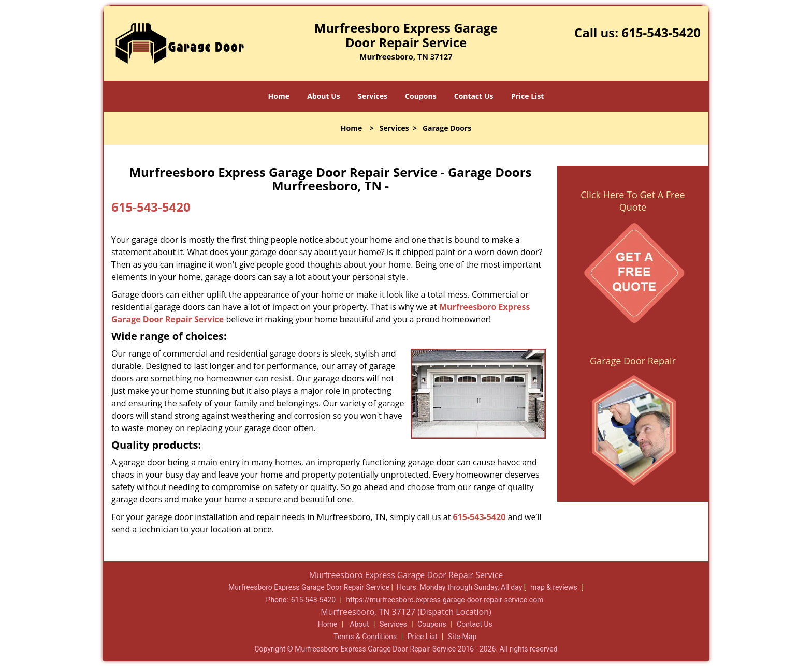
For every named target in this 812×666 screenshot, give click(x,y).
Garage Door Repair (633, 361)
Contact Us (474, 96)
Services (373, 96)
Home (279, 96)
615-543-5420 (661, 32)
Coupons (421, 96)
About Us (324, 96)
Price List (528, 96)
